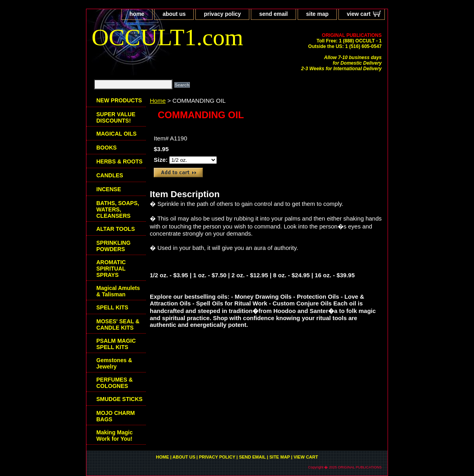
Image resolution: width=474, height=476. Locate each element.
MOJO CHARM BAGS (116, 416)
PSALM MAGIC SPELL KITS (116, 344)
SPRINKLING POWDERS (113, 246)
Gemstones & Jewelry (114, 363)
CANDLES (110, 175)
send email (273, 14)
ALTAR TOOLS (116, 229)
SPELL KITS (112, 307)
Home (158, 101)
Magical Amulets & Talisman (118, 291)
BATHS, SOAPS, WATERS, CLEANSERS (118, 209)
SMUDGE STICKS (119, 399)
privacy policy (222, 14)
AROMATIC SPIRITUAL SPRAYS (111, 269)
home (137, 14)
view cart (359, 14)
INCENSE (109, 189)
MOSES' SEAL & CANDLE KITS (118, 324)
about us (174, 14)
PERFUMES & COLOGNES (115, 383)
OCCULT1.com (167, 37)
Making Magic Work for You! (115, 436)
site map (317, 14)
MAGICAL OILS (117, 134)
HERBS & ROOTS (119, 161)
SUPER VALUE (116, 117)
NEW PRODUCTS (119, 100)
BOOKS (106, 148)
